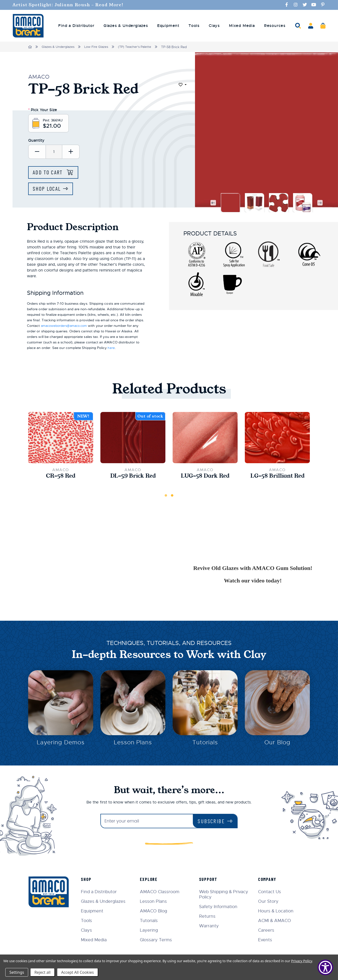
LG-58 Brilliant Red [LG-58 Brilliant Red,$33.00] (277, 477)
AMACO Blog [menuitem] (156, 911)
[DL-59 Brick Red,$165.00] (133, 438)
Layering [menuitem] (151, 930)
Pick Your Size (43, 109)
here (111, 348)
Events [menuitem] (266, 940)
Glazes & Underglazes (59, 47)
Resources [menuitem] (275, 25)
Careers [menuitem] (267, 930)
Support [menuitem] (210, 879)
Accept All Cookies (78, 972)
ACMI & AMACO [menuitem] (275, 921)
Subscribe (211, 821)
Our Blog (277, 744)
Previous (213, 203)
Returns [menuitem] (208, 916)
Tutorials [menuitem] (151, 921)
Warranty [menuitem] (210, 926)
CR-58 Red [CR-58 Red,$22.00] (61, 477)
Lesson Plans (133, 744)
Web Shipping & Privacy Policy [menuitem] (225, 894)
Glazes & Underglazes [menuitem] (126, 25)
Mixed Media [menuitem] (242, 25)
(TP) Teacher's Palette (139, 47)
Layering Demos (61, 744)
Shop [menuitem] (89, 879)
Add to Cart (50, 173)
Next (320, 203)
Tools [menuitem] (194, 25)
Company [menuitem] (268, 879)
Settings (17, 972)
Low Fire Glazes (99, 47)
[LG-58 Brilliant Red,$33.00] (277, 438)
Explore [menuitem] (151, 879)
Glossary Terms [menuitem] (158, 940)
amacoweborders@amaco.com (66, 326)
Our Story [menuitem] (269, 901)
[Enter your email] (147, 821)
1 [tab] (166, 496)
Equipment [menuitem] (168, 25)
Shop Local (48, 189)
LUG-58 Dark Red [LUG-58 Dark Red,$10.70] (205, 477)
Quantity (36, 141)
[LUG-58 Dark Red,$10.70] (205, 438)
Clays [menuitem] (214, 25)
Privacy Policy (302, 961)
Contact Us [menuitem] (270, 892)
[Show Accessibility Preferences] (325, 967)
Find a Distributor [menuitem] (76, 25)
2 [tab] (172, 496)
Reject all (42, 972)
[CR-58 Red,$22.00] (61, 438)
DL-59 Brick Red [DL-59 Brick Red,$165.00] (133, 477)
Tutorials (205, 744)
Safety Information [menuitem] (219, 907)
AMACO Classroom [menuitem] (162, 892)
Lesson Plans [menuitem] (156, 901)
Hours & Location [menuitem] (276, 911)
